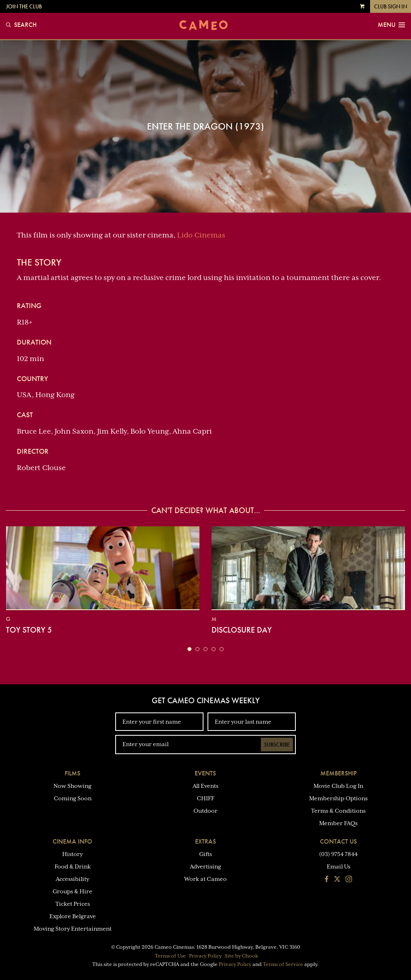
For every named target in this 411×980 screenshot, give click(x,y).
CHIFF (205, 798)
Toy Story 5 (29, 630)
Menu (391, 25)
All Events (205, 786)
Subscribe (277, 745)
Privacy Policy (205, 956)
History (72, 854)
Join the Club (24, 6)
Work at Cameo (205, 879)
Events (205, 773)
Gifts (205, 854)
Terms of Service (283, 964)
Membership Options (338, 798)
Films (72, 773)
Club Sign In (391, 6)
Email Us (339, 866)
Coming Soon (73, 798)
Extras (205, 841)
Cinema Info (72, 841)
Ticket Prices (73, 904)
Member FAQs (338, 823)
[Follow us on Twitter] (337, 880)
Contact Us (338, 841)
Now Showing (72, 786)
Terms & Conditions (338, 811)
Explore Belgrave (73, 916)
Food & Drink (73, 866)
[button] (189, 649)
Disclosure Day (242, 630)
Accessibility (72, 879)
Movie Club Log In (338, 786)
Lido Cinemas (201, 235)
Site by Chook (241, 956)
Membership (339, 773)
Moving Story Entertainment (73, 929)
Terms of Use (170, 956)
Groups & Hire (72, 891)
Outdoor (205, 811)
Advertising (205, 866)
